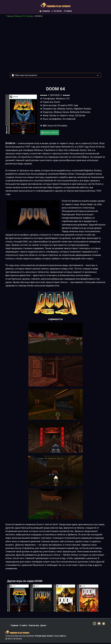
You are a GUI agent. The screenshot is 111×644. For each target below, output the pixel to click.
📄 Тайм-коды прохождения (24, 75)
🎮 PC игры (57, 11)
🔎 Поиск (67, 11)
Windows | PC (20, 16)
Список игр (34, 626)
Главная (10, 16)
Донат (43, 626)
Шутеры (30, 16)
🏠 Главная (45, 11)
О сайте (23, 626)
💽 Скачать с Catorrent (50, 133)
